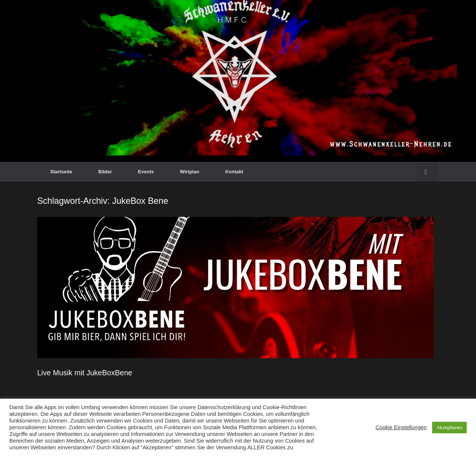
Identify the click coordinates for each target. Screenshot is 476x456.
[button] (428, 172)
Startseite (61, 172)
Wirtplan (190, 172)
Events (146, 172)
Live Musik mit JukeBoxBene (85, 373)
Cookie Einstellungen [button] (401, 427)
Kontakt (234, 172)
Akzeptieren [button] (449, 428)
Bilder (105, 172)
